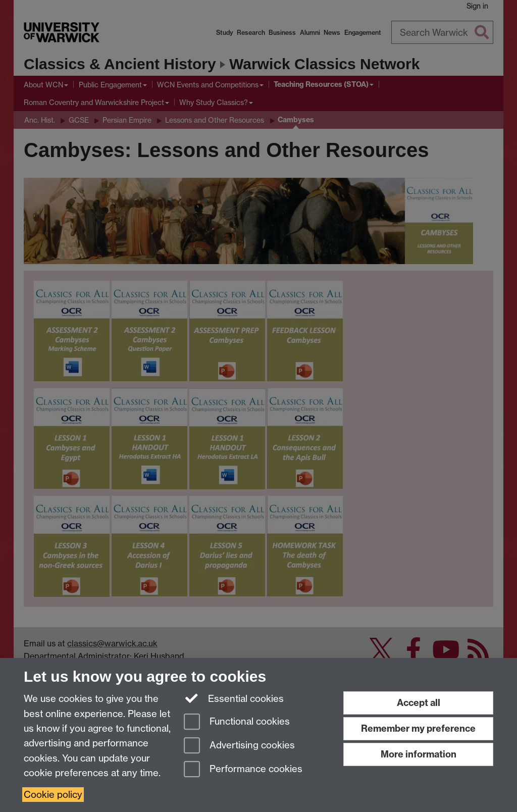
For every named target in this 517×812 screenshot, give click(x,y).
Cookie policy (53, 795)
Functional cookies (237, 722)
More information (419, 754)
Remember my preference (418, 728)
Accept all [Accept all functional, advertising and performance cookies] (419, 703)
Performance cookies (243, 770)
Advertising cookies (239, 746)
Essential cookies (234, 698)
